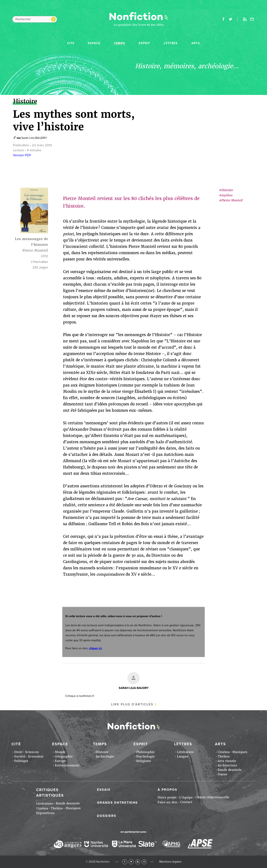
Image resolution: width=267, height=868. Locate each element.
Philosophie (145, 752)
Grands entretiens (117, 803)
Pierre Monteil (35, 250)
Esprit (144, 43)
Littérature (185, 752)
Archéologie (105, 756)
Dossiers (107, 816)
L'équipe (186, 797)
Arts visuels (227, 761)
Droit (18, 752)
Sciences (32, 752)
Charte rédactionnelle (212, 797)
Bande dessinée (230, 770)
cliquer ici (95, 648)
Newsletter (252, 19)
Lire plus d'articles (132, 704)
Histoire (102, 752)
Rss (245, 19)
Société (20, 756)
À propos (167, 790)
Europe (60, 761)
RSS (138, 862)
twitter (230, 19)
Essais (104, 790)
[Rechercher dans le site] (35, 19)
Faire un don (168, 802)
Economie (36, 756)
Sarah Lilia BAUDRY (34, 138)
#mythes (226, 195)
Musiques (240, 752)
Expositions (45, 813)
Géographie (64, 756)
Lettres (171, 43)
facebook (223, 19)
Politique (21, 761)
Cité (71, 43)
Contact (186, 802)
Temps (120, 43)
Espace (94, 43)
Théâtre (224, 756)
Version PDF (22, 155)
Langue (183, 756)
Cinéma (224, 752)
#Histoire (226, 190)
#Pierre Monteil (231, 200)
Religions (144, 761)
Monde (60, 752)
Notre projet (167, 797)
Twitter (131, 862)
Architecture (227, 765)
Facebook (125, 862)
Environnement (67, 765)
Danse (222, 774)
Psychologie (145, 756)
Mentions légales (170, 862)
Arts (196, 43)
